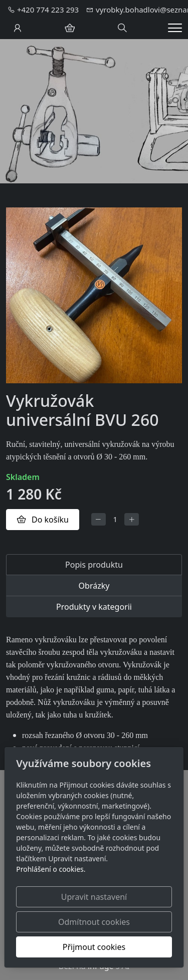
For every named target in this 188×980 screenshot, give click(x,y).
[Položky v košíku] (70, 28)
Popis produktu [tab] (94, 565)
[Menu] (175, 28)
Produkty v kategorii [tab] (94, 607)
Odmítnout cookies (94, 922)
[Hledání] (122, 28)
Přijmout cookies (94, 947)
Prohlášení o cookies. (51, 869)
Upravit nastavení (94, 897)
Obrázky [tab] (94, 586)
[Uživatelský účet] (18, 28)
